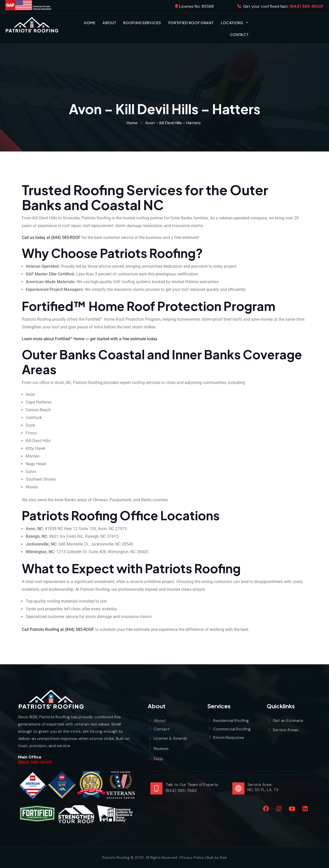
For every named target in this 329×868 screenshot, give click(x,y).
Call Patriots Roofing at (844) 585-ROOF (58, 629)
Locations (235, 23)
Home (90, 23)
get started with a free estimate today (124, 339)
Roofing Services (142, 23)
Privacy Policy (192, 857)
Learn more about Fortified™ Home (53, 339)
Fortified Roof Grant (191, 23)
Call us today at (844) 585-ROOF (51, 238)
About (109, 23)
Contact (239, 34)
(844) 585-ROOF (35, 762)
